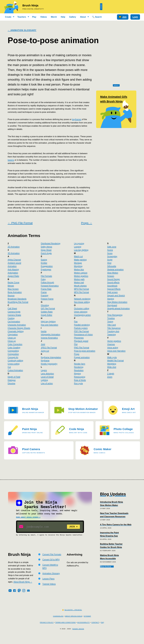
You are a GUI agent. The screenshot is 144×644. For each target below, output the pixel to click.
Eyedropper (46, 270)
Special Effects (114, 289)
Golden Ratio (47, 312)
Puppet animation (82, 357)
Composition (13, 354)
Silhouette (112, 266)
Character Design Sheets (19, 328)
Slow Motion (113, 273)
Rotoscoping (80, 377)
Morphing (78, 266)
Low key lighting (81, 250)
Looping (78, 247)
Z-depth (111, 374)
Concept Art (13, 357)
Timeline (111, 318)
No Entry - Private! (73, 618)
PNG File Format (82, 348)
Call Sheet (12, 308)
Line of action (47, 383)
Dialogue (12, 380)
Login (135, 17)
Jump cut (45, 351)
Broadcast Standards (17, 299)
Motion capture (81, 273)
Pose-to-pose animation (85, 351)
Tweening (112, 335)
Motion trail (79, 282)
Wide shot (112, 367)
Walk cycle (112, 357)
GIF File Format (48, 308)
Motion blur (79, 270)
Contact (95, 630)
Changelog (58, 624)
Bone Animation (15, 292)
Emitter (44, 263)
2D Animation (14, 247)
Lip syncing (79, 243)
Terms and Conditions (66, 630)
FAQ (103, 630)
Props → (87, 223)
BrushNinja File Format (18, 302)
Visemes (111, 344)
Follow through (47, 282)
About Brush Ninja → (23, 590)
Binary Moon (78, 637)
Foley (43, 279)
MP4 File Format (81, 292)
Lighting (44, 380)
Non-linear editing (82, 302)
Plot (76, 344)
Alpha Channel (14, 260)
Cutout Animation (15, 370)
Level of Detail (47, 377)
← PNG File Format (20, 223)
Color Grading (14, 348)
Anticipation (13, 273)
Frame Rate (46, 289)
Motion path (79, 279)
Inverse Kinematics (49, 338)
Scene (110, 250)
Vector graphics (114, 341)
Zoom (110, 377)
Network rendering (82, 299)
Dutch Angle (46, 253)
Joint (43, 344)
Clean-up (12, 338)
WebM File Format (115, 361)
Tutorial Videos (49, 592)
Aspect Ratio (13, 276)
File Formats (46, 276)
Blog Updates (113, 494)
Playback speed (81, 341)
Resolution (79, 370)
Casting (11, 318)
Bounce (11, 296)
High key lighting (48, 322)
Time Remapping (115, 315)
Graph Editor (47, 315)
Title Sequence (114, 328)
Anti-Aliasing (13, 270)
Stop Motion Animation (117, 302)
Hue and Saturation (50, 325)
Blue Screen (13, 289)
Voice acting (113, 348)
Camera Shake (14, 315)
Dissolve (11, 383)
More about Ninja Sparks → (28, 517)
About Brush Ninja (74, 624)
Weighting (112, 364)
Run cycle (78, 383)
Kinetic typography (49, 364)
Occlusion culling (82, 308)
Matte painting (80, 260)
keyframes (77, 119)
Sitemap (87, 624)
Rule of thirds (80, 380)
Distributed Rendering (51, 243)
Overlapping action (82, 315)
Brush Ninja (30, 5)
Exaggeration (47, 266)
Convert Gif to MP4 (51, 568)
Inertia (44, 331)
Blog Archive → (107, 567)
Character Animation (17, 325)
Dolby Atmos (46, 247)
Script (110, 260)
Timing (110, 322)
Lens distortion (47, 374)
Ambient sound (14, 263)
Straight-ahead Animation (118, 308)
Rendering (79, 367)
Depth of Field (14, 377)
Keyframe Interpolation (51, 357)
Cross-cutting (14, 364)
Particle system (81, 328)
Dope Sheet (46, 250)
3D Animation (14, 253)
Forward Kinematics (50, 286)
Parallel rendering (82, 325)
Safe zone (112, 247)
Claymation (13, 335)
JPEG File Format (49, 348)
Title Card (112, 325)
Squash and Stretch (116, 296)
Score (110, 253)
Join (123, 17)
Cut (9, 367)
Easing (44, 260)
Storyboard (112, 305)
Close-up (12, 341)
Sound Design (114, 279)
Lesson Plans (48, 587)
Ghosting (45, 305)
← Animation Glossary (22, 30)
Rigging (77, 374)
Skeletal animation (115, 270)
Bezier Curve (13, 282)
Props (77, 354)
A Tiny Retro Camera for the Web (116, 525)
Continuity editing (15, 361)
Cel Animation (14, 322)
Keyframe (45, 361)
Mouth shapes (80, 286)
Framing (45, 296)
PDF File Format (81, 331)
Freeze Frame (47, 299)
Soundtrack (112, 286)
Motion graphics (81, 276)
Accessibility (83, 630)
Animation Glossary (51, 581)
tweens (11, 160)
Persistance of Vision (83, 335)
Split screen (112, 292)
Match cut (78, 256)
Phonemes (79, 338)
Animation (12, 266)
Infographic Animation (51, 335)
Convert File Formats (52, 562)
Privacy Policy (47, 630)
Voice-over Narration (116, 351)
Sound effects (113, 282)
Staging (111, 299)
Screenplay (112, 256)
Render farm (80, 364)
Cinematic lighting (16, 331)
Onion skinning (81, 312)
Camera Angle (14, 312)
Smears (111, 276)
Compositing (13, 351)
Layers (44, 370)
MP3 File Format (81, 289)
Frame (44, 292)
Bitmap (11, 286)
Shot (109, 263)
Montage (78, 263)
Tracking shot (113, 331)
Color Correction (15, 344)
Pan (76, 322)
